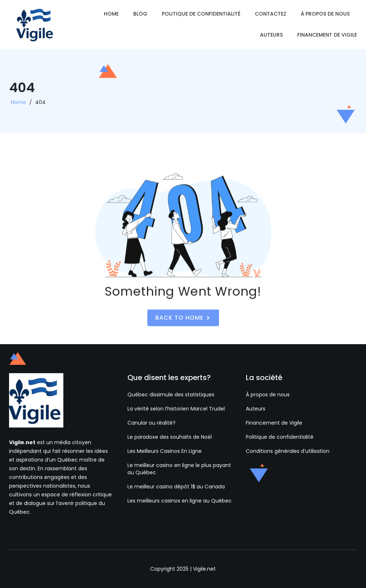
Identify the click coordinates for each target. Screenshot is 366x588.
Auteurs (271, 35)
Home (111, 14)
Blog (140, 14)
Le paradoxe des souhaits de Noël (170, 437)
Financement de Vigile (327, 35)
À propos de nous (325, 14)
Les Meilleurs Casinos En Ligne (165, 451)
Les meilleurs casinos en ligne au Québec (180, 501)
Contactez (271, 14)
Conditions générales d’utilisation (288, 451)
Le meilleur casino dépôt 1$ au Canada (176, 487)
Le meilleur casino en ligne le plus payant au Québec (179, 469)
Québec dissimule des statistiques (171, 395)
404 (40, 104)
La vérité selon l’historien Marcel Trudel (176, 409)
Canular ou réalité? (152, 423)
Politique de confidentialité (201, 14)
